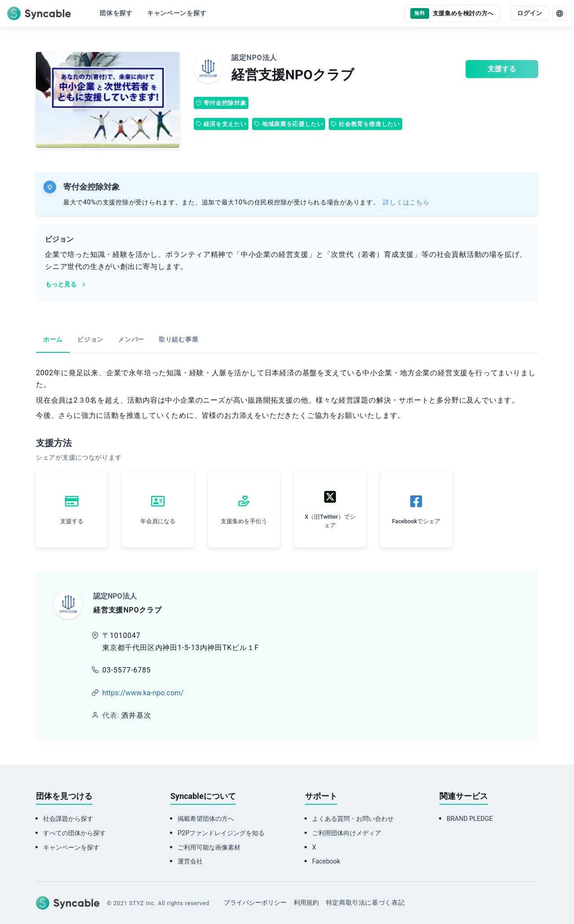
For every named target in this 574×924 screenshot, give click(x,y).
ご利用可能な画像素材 (209, 848)
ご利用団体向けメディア (347, 833)
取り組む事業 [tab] (178, 340)
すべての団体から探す (74, 833)
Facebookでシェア (416, 521)
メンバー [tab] (131, 340)
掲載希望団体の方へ (206, 819)
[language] (560, 13)
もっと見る (66, 284)
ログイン (530, 13)
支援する (502, 69)
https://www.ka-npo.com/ (143, 693)
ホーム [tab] (53, 340)
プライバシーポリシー (255, 903)
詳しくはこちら (406, 202)
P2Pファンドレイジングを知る (221, 833)
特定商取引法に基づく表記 (365, 903)
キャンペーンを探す (71, 848)
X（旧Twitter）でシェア (330, 521)
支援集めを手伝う (244, 521)
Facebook (326, 861)
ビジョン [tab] (90, 340)
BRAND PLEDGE (470, 819)
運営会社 (190, 861)
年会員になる (158, 521)
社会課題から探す (68, 819)
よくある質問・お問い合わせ (353, 819)
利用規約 (306, 903)
